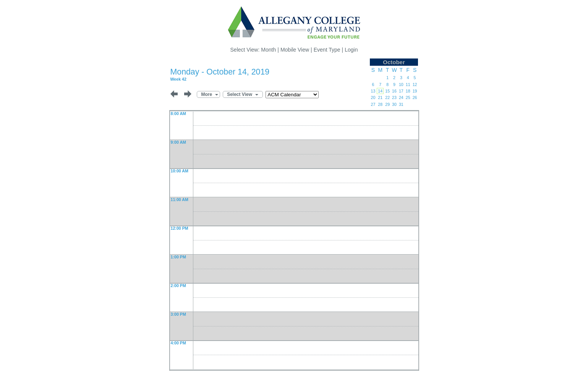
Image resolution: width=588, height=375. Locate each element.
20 (373, 97)
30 (394, 104)
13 (373, 91)
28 (380, 104)
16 (394, 91)
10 (401, 84)
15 (387, 91)
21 (380, 97)
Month (268, 50)
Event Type (327, 50)
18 (408, 91)
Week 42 (178, 79)
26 (415, 97)
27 (373, 104)
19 (415, 91)
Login (351, 50)
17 (401, 91)
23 (394, 97)
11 (408, 84)
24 (401, 97)
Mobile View (295, 50)
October (394, 62)
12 (415, 84)
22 (387, 97)
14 (380, 91)
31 (401, 104)
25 (408, 97)
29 (387, 104)
